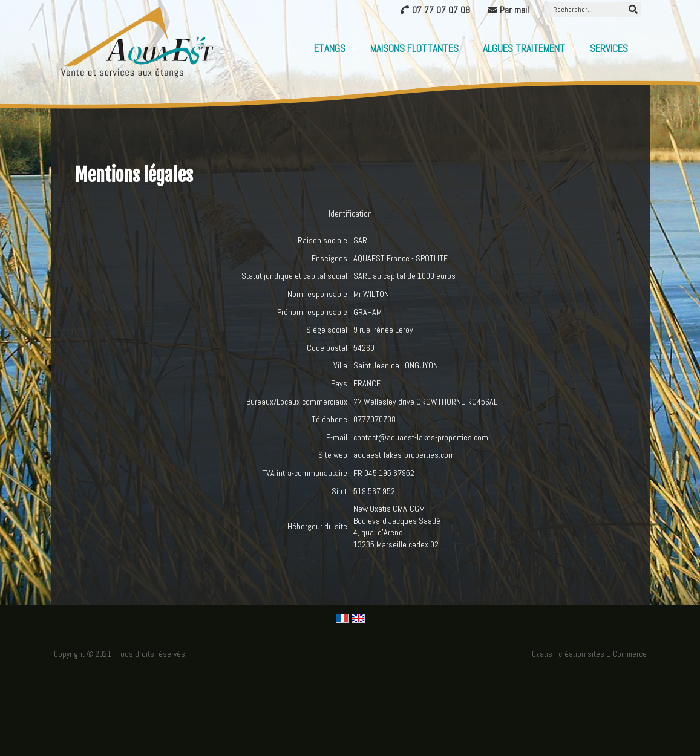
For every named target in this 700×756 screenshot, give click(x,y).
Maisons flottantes (414, 48)
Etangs (330, 48)
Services (609, 48)
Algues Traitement (524, 48)
